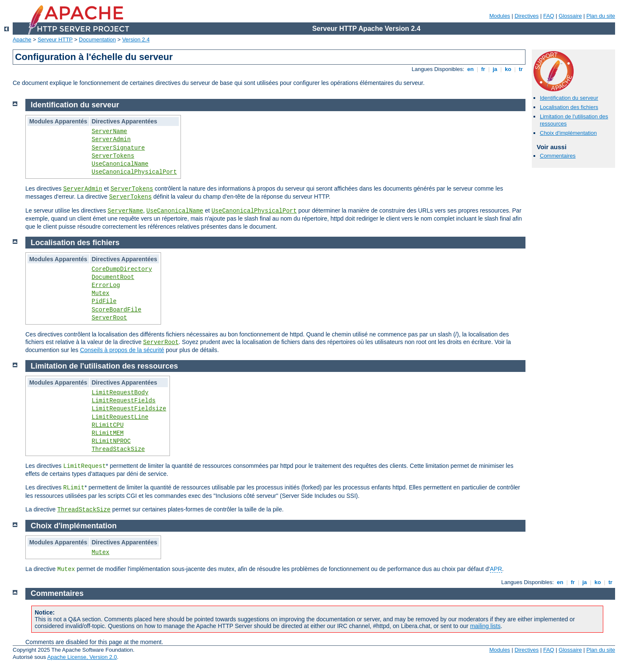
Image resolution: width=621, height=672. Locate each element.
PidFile (104, 301)
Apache (22, 40)
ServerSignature (118, 148)
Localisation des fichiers (569, 107)
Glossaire (570, 16)
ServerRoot (109, 318)
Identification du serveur (569, 98)
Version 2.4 (136, 40)
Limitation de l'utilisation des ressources (104, 366)
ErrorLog (106, 285)
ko (508, 69)
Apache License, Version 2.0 (82, 657)
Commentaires (558, 156)
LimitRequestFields (124, 401)
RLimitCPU (108, 425)
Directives (527, 16)
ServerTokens (113, 156)
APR (496, 569)
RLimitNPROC (111, 441)
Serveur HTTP (55, 40)
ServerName (109, 131)
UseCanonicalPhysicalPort (134, 172)
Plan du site (601, 16)
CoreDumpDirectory (122, 269)
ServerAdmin (111, 139)
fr (483, 69)
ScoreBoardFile (117, 310)
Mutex (101, 293)
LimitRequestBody (120, 393)
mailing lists (485, 626)
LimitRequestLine (120, 417)
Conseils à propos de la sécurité (122, 350)
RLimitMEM (108, 433)
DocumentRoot (113, 277)
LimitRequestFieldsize (129, 409)
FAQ (549, 16)
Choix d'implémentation (568, 133)
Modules (499, 16)
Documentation (97, 40)
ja (495, 69)
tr (521, 69)
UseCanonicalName (120, 164)
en (471, 69)
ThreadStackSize (118, 449)
